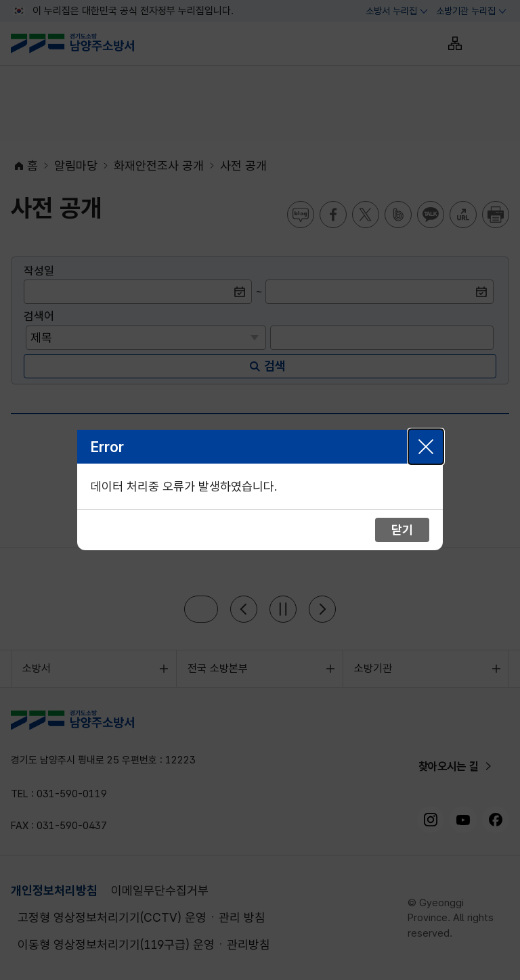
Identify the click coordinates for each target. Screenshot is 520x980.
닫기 (426, 447)
